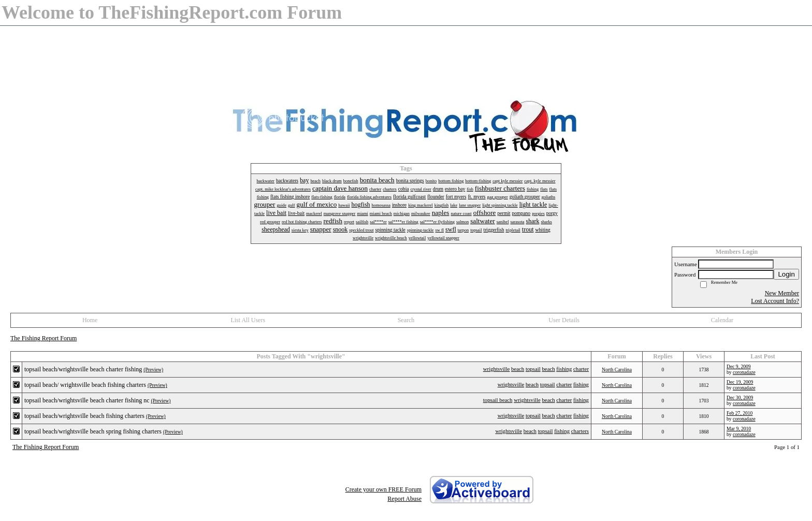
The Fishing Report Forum (44, 338)
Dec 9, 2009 (739, 366)
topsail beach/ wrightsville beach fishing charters (85, 385)
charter (581, 369)
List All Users (248, 320)
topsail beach (498, 400)
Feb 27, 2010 (740, 413)
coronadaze (744, 372)
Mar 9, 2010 (739, 429)
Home (90, 320)
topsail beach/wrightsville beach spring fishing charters (93, 431)
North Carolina (617, 370)
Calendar (722, 320)
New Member (782, 293)
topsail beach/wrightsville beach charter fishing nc (87, 400)
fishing (564, 369)
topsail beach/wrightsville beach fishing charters (84, 416)
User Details (564, 320)
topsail (533, 369)
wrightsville (497, 369)
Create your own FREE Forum (383, 489)
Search (406, 320)
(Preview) (153, 370)
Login (786, 274)
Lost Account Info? (775, 301)
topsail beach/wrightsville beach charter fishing (83, 369)
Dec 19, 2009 (740, 382)
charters (580, 431)
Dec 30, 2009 (740, 397)
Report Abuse (404, 499)
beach (518, 369)
